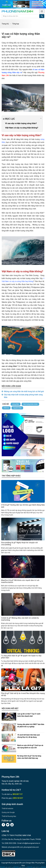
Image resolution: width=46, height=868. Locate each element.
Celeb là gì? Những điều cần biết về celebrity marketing (20, 619)
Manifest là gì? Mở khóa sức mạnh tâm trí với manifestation (20, 581)
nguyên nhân (17, 408)
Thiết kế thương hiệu (9, 816)
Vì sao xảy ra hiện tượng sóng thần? (21, 123)
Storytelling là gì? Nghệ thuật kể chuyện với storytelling (19, 544)
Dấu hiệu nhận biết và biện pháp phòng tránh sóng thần (23, 396)
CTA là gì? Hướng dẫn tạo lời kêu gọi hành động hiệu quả (23, 506)
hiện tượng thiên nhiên (30, 404)
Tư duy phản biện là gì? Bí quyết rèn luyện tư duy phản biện (21, 657)
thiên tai (6, 408)
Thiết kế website (7, 808)
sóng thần (16, 404)
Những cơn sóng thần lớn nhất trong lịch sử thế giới (24, 391)
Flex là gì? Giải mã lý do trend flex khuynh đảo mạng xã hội (23, 694)
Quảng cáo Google (8, 812)
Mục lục (22, 119)
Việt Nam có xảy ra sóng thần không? (22, 128)
